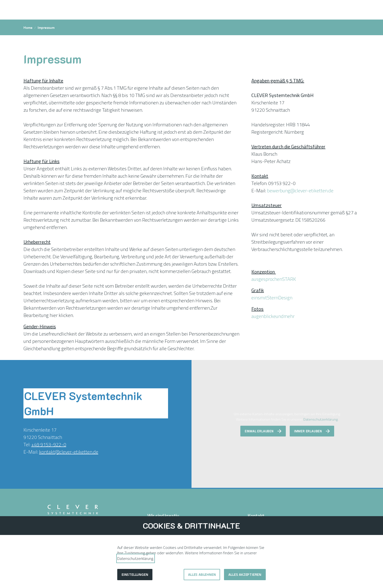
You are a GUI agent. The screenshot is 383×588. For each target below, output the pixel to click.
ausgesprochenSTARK (274, 279)
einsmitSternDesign (272, 298)
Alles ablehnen (202, 575)
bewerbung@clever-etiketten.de (300, 191)
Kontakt (256, 516)
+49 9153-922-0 (49, 444)
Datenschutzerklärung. (321, 419)
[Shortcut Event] (343, 10)
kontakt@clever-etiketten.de (69, 452)
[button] (356, 10)
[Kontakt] (333, 10)
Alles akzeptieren (245, 575)
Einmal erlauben (259, 431)
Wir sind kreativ (163, 516)
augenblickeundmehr (273, 316)
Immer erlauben (308, 431)
